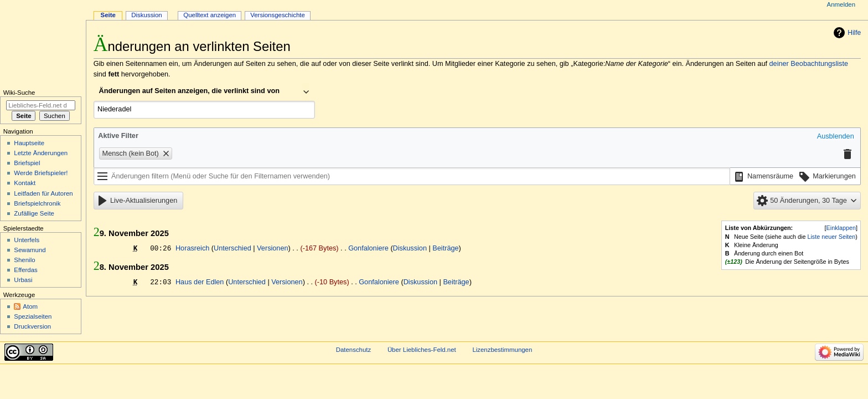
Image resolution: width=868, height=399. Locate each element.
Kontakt (25, 183)
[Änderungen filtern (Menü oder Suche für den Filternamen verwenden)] (412, 176)
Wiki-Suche (19, 93)
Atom (30, 306)
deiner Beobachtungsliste (809, 64)
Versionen (272, 248)
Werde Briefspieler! (41, 173)
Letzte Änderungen (41, 153)
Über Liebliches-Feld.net (422, 350)
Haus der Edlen (200, 282)
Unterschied (232, 248)
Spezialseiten (33, 316)
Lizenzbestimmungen (502, 350)
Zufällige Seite (34, 213)
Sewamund (30, 250)
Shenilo (24, 260)
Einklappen (841, 228)
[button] (836, 137)
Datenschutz (354, 350)
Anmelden (841, 4)
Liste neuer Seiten (831, 237)
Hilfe (854, 33)
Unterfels (27, 240)
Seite (108, 15)
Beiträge (445, 248)
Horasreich (192, 248)
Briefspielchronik (37, 203)
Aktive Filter (118, 136)
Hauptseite (29, 143)
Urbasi (23, 280)
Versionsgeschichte (278, 15)
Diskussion (410, 248)
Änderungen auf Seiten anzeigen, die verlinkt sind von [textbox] (189, 91)
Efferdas (25, 270)
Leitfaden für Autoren (43, 193)
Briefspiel (27, 163)
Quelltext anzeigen (210, 15)
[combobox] (204, 92)
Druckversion (32, 326)
